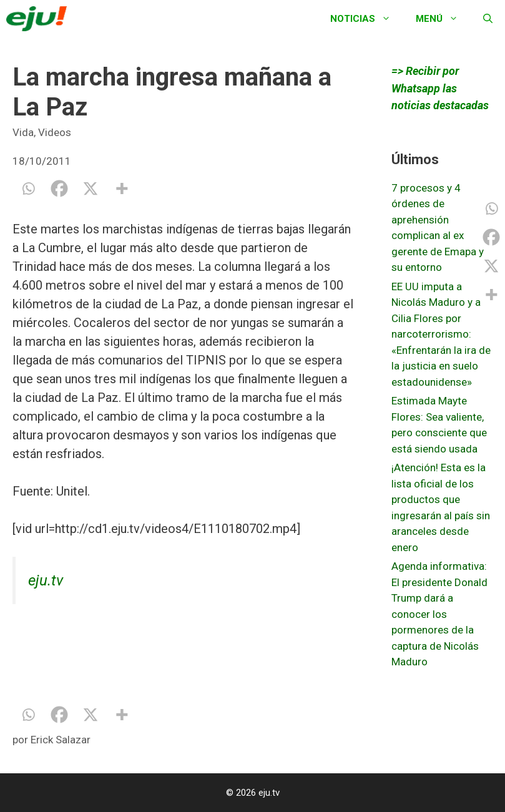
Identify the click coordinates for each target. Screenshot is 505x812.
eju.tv (46, 580)
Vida (23, 132)
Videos (55, 132)
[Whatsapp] (28, 188)
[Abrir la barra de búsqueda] (488, 19)
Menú (443, 19)
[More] (122, 188)
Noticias (367, 19)
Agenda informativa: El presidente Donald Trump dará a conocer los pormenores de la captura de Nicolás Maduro (439, 614)
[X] (91, 188)
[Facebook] (59, 188)
